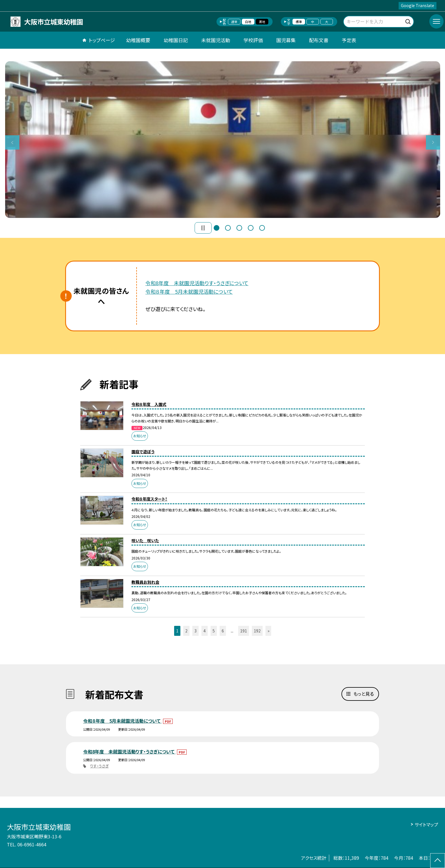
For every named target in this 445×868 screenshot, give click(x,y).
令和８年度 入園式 (149, 404)
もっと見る (364, 694)
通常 (234, 22)
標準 (299, 22)
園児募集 (286, 40)
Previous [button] (12, 142)
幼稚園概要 (138, 40)
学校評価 (253, 40)
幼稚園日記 (176, 40)
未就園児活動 (216, 40)
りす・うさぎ (99, 766)
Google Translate (418, 5)
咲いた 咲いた (145, 540)
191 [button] (244, 631)
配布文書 (319, 40)
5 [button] (262, 228)
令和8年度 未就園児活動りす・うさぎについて (197, 283)
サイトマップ (426, 824)
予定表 (349, 40)
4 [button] (251, 228)
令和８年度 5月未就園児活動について (189, 291)
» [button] (268, 631)
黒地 (262, 22)
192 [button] (257, 631)
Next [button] (433, 142)
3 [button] (239, 228)
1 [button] (217, 228)
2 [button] (228, 228)
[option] (223, 140)
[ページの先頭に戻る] (438, 861)
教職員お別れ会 (145, 582)
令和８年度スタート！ (149, 499)
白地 (248, 22)
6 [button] (223, 631)
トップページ (102, 40)
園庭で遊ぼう (143, 452)
